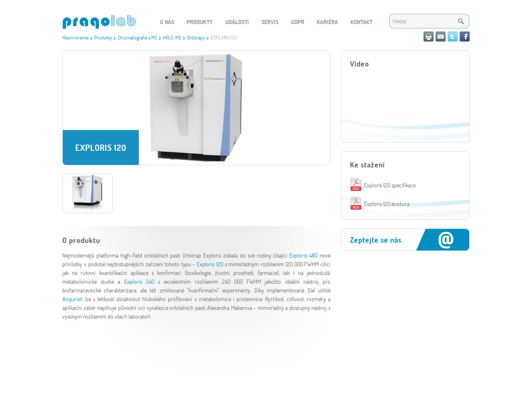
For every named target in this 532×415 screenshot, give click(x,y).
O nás (167, 22)
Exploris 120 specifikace (390, 185)
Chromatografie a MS (137, 37)
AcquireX (73, 299)
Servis (270, 22)
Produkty (103, 37)
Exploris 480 (303, 255)
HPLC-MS (172, 37)
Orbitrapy (196, 37)
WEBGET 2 (99, 22)
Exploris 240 (139, 281)
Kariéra (327, 22)
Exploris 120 (210, 264)
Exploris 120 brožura (387, 204)
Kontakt (361, 22)
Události (237, 22)
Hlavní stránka (75, 37)
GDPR (298, 22)
